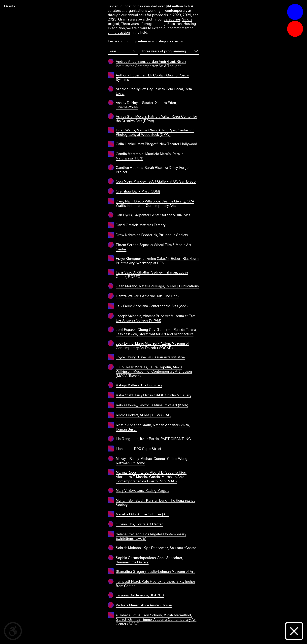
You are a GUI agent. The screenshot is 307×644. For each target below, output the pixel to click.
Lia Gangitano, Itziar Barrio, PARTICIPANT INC (153, 439)
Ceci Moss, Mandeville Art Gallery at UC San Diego (156, 181)
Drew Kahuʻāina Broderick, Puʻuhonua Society (152, 235)
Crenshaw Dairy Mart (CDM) (138, 191)
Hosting (190, 24)
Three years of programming (143, 24)
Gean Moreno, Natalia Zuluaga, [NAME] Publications (157, 286)
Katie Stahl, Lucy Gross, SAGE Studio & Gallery (153, 395)
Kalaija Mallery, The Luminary (139, 385)
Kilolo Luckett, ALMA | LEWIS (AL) (144, 415)
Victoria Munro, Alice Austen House (144, 605)
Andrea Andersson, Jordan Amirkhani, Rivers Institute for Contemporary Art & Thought (151, 64)
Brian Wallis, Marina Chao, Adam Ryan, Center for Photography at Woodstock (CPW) (155, 132)
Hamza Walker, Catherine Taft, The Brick (148, 296)
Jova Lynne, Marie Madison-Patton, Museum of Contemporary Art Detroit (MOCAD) (152, 346)
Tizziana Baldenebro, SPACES (140, 595)
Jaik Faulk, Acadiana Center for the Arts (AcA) (152, 306)
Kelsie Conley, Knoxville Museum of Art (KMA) (152, 405)
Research (174, 24)
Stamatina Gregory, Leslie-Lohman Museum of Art (155, 572)
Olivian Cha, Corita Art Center (139, 524)
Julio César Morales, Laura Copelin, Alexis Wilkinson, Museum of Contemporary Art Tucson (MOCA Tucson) (154, 371)
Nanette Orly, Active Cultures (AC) (143, 514)
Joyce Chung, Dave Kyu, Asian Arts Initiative (150, 357)
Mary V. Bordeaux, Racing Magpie (142, 491)
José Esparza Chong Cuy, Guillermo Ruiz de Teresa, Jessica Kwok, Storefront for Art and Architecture (156, 332)
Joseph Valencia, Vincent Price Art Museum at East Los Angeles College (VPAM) (156, 318)
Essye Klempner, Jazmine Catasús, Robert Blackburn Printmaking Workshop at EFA (157, 261)
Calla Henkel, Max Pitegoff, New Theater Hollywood (156, 144)
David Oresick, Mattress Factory (141, 225)
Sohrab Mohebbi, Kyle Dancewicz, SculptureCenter (156, 548)
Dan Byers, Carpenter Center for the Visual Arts (153, 215)
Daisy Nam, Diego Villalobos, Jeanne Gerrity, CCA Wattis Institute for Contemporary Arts (155, 203)
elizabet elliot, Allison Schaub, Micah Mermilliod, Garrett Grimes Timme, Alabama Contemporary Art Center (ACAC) (156, 620)
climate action (119, 32)
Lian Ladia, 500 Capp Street (138, 449)
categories (172, 19)
